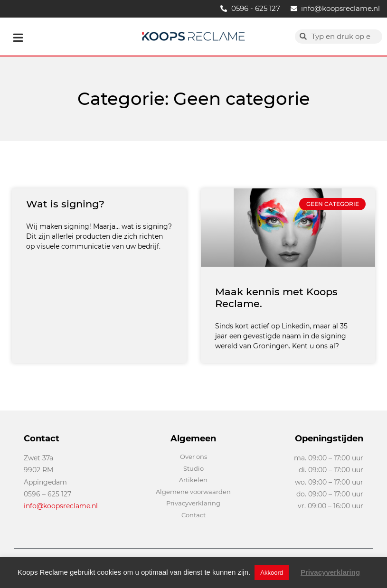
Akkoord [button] (272, 573)
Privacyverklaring (330, 572)
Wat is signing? (65, 204)
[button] (18, 38)
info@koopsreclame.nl (61, 506)
